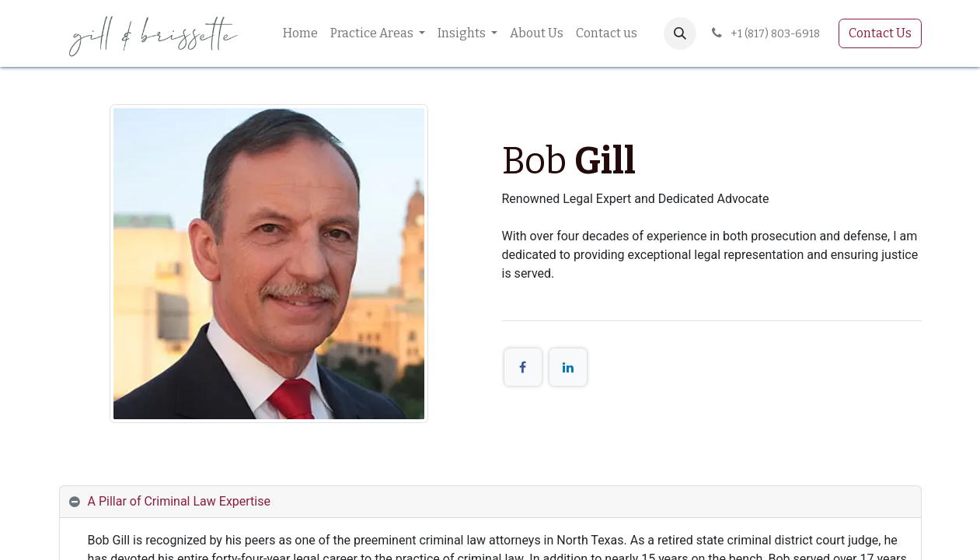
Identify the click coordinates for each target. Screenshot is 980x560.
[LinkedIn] (568, 367)
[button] (680, 33)
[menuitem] (300, 33)
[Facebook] (523, 367)
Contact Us (880, 33)
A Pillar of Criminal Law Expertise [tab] (179, 501)
